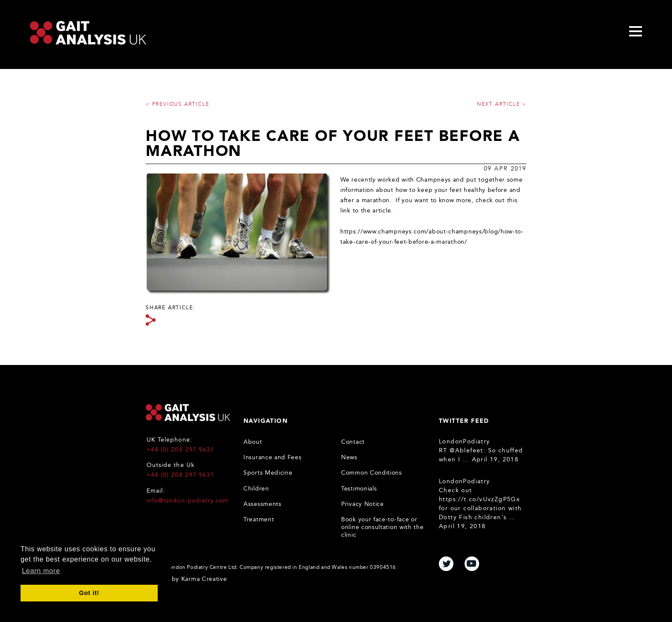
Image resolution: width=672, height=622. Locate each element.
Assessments (262, 504)
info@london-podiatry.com (187, 501)
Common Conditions (372, 473)
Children (256, 489)
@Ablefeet (466, 450)
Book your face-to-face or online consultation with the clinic (382, 527)
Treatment (259, 519)
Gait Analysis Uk (88, 33)
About (253, 442)
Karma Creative (204, 579)
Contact (353, 442)
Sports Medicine (268, 473)
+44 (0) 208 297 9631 (180, 450)
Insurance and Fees (273, 457)
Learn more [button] (41, 571)
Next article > (502, 104)
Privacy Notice (363, 504)
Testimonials (359, 489)
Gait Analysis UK (188, 413)
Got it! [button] (89, 593)
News (349, 457)
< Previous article (177, 104)
